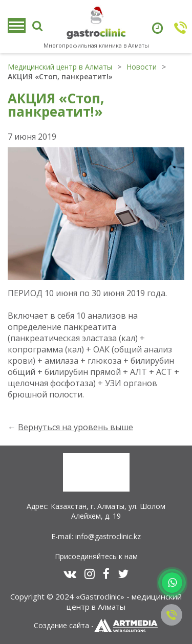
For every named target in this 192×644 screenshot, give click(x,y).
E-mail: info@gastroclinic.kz (96, 536)
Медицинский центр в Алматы (60, 67)
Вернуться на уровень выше (76, 427)
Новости (142, 67)
